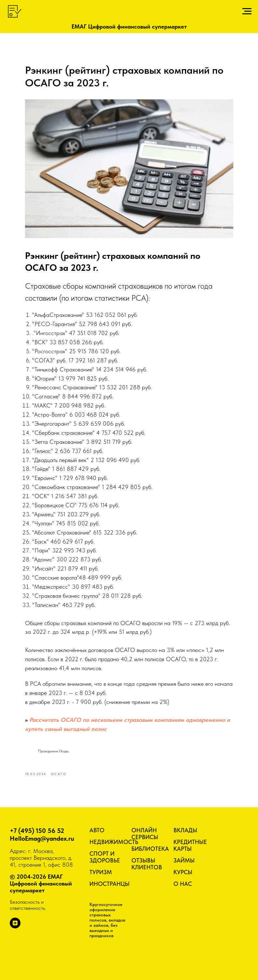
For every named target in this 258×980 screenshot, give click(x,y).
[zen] (15, 927)
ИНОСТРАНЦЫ (109, 884)
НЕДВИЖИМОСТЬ (114, 842)
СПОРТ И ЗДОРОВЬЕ (105, 857)
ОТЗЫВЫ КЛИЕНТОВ (147, 864)
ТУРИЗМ (101, 872)
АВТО (97, 830)
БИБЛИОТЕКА (150, 849)
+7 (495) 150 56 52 (37, 831)
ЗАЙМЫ (184, 860)
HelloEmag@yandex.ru (42, 838)
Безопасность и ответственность (27, 905)
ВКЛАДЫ (185, 830)
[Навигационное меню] (247, 11)
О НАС (183, 884)
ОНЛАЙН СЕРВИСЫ (145, 834)
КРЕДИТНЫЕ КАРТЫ (190, 845)
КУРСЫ (183, 872)
